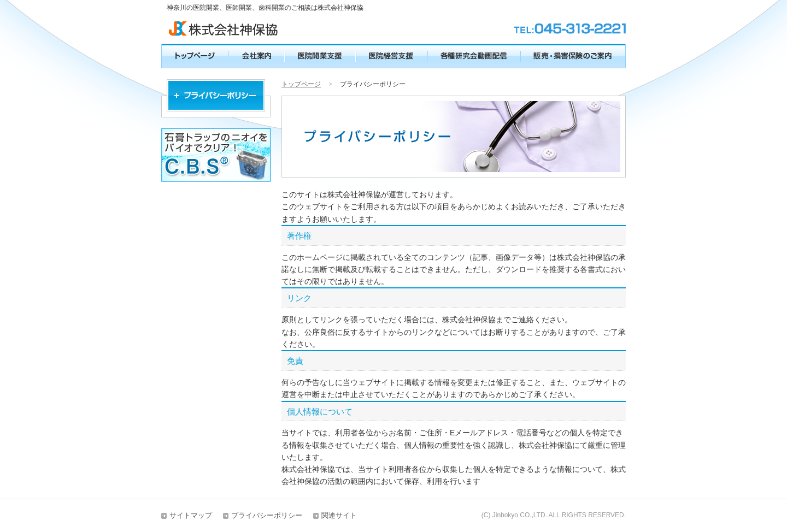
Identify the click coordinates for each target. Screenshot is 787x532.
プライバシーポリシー (267, 515)
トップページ (301, 84)
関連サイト (339, 515)
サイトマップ (191, 515)
